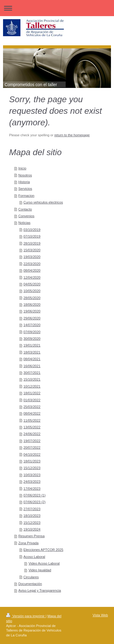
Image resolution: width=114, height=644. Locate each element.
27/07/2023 (32, 509)
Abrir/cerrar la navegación (57, 8)
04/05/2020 (32, 284)
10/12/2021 (32, 386)
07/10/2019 (32, 236)
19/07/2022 (32, 441)
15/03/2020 (32, 250)
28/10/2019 (32, 243)
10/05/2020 (32, 291)
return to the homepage (72, 135)
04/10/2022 (32, 454)
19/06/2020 (32, 311)
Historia (24, 182)
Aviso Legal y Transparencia (40, 590)
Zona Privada (28, 543)
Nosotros (25, 175)
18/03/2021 (32, 352)
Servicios (25, 189)
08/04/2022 (32, 413)
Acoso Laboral (34, 557)
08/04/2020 (32, 270)
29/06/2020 (32, 318)
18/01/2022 (32, 393)
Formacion (26, 196)
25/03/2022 (32, 407)
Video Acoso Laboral (44, 563)
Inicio (22, 168)
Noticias (24, 223)
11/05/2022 (32, 420)
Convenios (26, 216)
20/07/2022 (32, 447)
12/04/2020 (32, 277)
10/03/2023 (32, 475)
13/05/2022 (32, 427)
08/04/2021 (32, 359)
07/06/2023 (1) (35, 495)
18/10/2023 (32, 516)
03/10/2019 (32, 230)
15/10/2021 (32, 379)
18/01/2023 (32, 461)
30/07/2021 (32, 373)
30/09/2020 (32, 339)
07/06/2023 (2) (35, 502)
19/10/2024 (32, 529)
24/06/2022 (32, 434)
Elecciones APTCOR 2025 (43, 550)
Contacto (25, 209)
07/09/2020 (32, 332)
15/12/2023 (32, 468)
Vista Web (100, 615)
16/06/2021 (32, 366)
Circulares (31, 577)
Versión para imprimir (26, 616)
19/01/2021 (32, 345)
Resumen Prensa (31, 536)
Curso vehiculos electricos (43, 202)
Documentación (30, 584)
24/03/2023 (32, 482)
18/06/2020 (32, 305)
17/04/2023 (32, 489)
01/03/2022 (32, 400)
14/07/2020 (32, 325)
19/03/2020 (32, 257)
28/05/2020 (32, 298)
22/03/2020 (32, 264)
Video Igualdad (40, 570)
